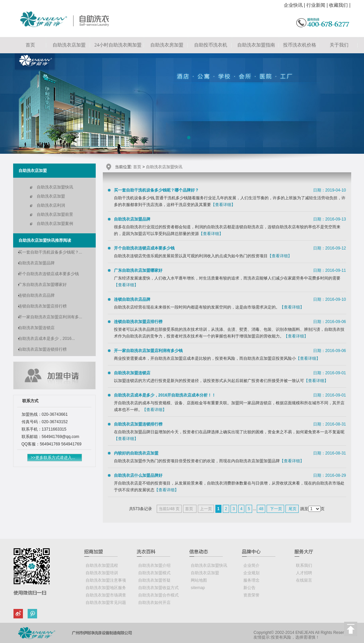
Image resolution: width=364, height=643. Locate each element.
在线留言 (304, 580)
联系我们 (304, 565)
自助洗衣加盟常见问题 (106, 603)
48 (261, 509)
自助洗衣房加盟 (167, 45)
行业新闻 (316, 5)
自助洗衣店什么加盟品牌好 (138, 475)
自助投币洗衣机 (211, 45)
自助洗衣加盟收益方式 (158, 588)
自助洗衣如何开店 (154, 603)
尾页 (292, 509)
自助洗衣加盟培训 (102, 573)
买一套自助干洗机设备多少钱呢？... (50, 252)
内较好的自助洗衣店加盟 (136, 453)
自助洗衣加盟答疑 (154, 580)
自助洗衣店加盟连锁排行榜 (42, 349)
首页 (30, 45)
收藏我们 (338, 5)
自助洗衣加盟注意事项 (106, 580)
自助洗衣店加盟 (69, 45)
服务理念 (251, 580)
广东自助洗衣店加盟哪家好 (42, 285)
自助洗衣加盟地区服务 (106, 588)
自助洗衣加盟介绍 (154, 565)
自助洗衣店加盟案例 (55, 224)
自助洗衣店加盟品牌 (36, 263)
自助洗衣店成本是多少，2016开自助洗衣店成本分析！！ (165, 395)
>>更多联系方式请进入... (53, 458)
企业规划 (251, 573)
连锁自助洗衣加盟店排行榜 (42, 306)
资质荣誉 (251, 595)
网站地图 (199, 580)
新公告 (249, 588)
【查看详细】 (223, 205)
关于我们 (339, 45)
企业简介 (251, 565)
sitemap (198, 588)
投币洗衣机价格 (300, 45)
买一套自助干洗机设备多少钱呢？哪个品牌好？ (156, 190)
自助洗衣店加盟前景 (55, 214)
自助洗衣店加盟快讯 (55, 187)
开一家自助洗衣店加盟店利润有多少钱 (148, 351)
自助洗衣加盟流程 (102, 565)
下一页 (275, 509)
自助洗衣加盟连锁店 (36, 328)
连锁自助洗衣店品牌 (36, 295)
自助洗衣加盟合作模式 (158, 595)
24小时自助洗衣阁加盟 (118, 45)
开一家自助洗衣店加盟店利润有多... (50, 317)
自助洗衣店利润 (51, 205)
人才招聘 (304, 573)
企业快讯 (293, 5)
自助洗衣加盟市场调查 (106, 595)
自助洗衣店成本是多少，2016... (47, 339)
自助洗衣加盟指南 (256, 45)
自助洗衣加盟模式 (154, 573)
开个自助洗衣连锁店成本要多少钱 (49, 274)
